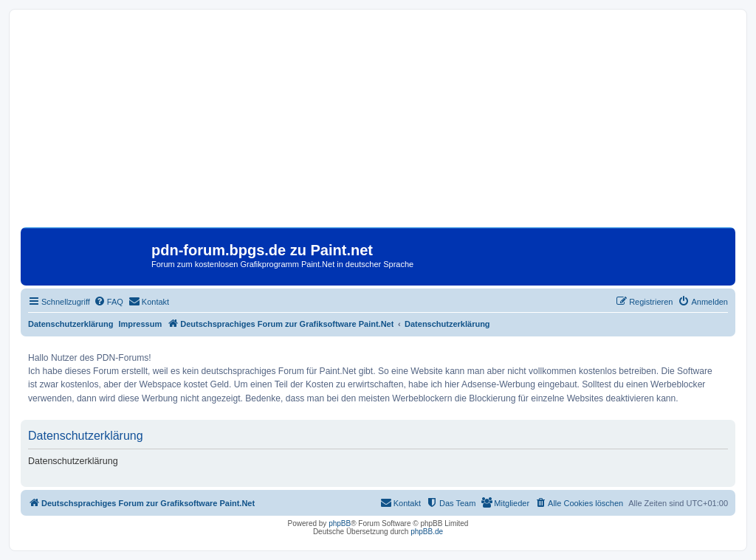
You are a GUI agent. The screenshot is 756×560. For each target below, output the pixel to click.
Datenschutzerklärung (71, 324)
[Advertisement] (378, 124)
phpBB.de (427, 532)
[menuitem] (109, 302)
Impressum (141, 324)
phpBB (340, 523)
